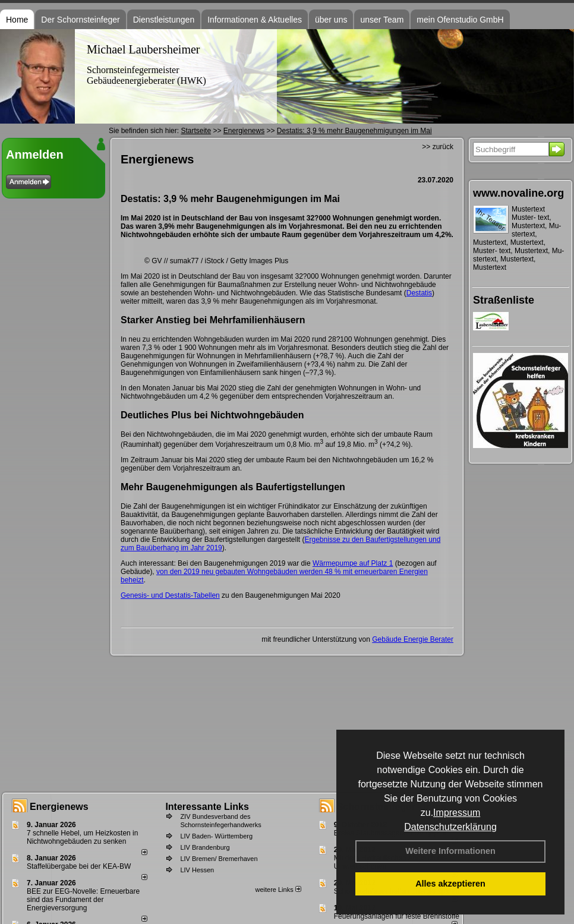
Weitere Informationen (450, 851)
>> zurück (438, 147)
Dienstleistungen (164, 20)
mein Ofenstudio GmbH (460, 20)
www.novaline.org (518, 193)
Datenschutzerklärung (450, 827)
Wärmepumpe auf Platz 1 (353, 563)
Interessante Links (207, 807)
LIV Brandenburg (205, 847)
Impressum (457, 813)
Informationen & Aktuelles (255, 20)
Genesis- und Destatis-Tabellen (170, 595)
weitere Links (278, 890)
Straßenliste (504, 300)
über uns (331, 20)
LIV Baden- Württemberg (216, 836)
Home (17, 20)
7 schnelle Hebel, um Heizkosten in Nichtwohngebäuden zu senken (82, 837)
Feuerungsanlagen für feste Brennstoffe (397, 916)
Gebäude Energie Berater (413, 639)
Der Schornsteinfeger (80, 20)
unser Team (382, 20)
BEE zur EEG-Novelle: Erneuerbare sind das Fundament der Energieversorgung (83, 900)
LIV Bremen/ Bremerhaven (219, 859)
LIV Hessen (197, 870)
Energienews (59, 807)
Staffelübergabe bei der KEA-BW (79, 866)
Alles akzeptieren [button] (450, 884)
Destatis (419, 293)
